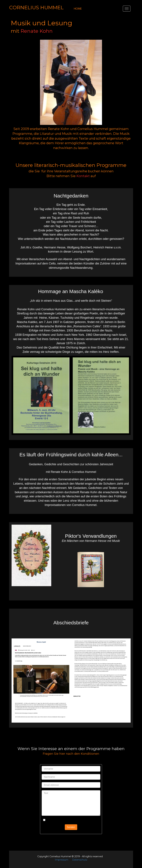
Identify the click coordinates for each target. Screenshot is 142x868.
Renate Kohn (37, 31)
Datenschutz (80, 860)
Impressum (62, 860)
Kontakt (83, 176)
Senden (71, 827)
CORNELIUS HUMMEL (36, 8)
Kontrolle (50, 820)
